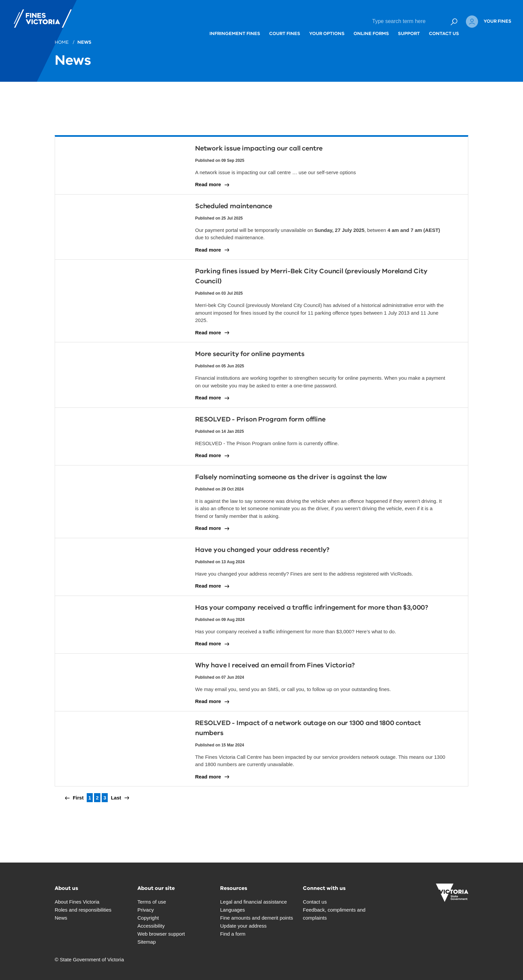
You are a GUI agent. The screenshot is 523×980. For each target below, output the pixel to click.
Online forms (343, 21)
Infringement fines (206, 21)
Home (62, 42)
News (85, 42)
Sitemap (147, 942)
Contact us (315, 902)
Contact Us (415, 21)
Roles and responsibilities (83, 910)
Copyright (148, 918)
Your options (298, 21)
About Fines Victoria (77, 902)
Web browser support (161, 934)
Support (380, 21)
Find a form (233, 934)
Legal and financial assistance (253, 902)
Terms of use (152, 902)
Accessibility (151, 926)
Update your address (243, 926)
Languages (232, 910)
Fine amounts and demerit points (256, 918)
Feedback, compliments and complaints (334, 914)
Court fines (256, 21)
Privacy (146, 910)
